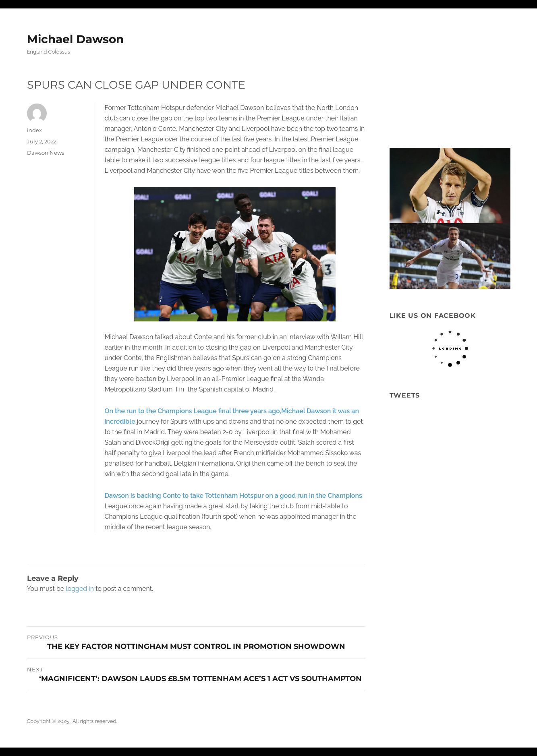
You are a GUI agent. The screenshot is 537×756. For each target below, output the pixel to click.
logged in (80, 589)
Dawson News (46, 153)
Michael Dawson (75, 39)
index (34, 130)
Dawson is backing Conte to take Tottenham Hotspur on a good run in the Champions (233, 496)
